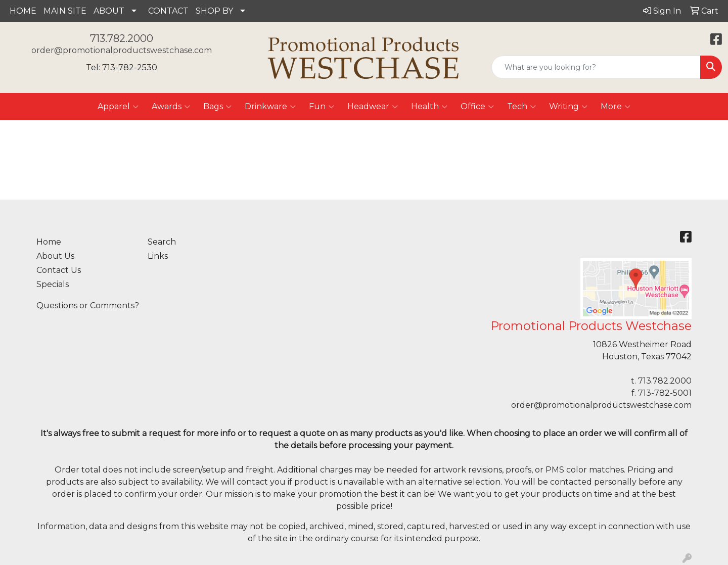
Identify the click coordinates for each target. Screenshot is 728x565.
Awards (171, 107)
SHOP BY (214, 11)
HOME (23, 11)
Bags (217, 107)
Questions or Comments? (88, 305)
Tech (521, 107)
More (616, 107)
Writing (568, 107)
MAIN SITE (65, 11)
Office (477, 107)
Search (162, 242)
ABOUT (109, 11)
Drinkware (270, 107)
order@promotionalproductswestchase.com (122, 50)
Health (429, 107)
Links (158, 256)
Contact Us (59, 270)
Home (49, 242)
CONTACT (168, 11)
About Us (55, 256)
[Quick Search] (596, 67)
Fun (322, 107)
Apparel (118, 107)
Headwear (373, 107)
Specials (53, 284)
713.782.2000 (122, 38)
